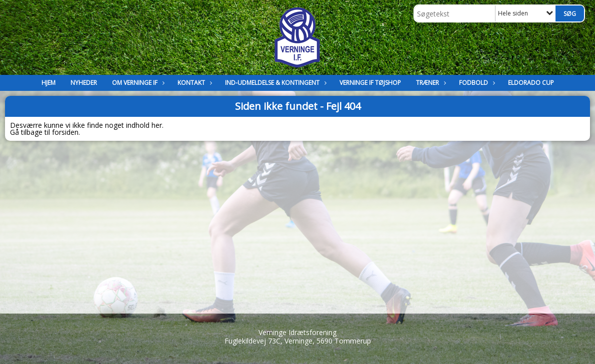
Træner (430, 83)
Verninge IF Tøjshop (370, 83)
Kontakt (194, 83)
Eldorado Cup (531, 83)
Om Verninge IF (137, 83)
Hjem (48, 83)
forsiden (65, 132)
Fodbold (476, 83)
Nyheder (84, 83)
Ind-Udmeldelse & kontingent (275, 83)
